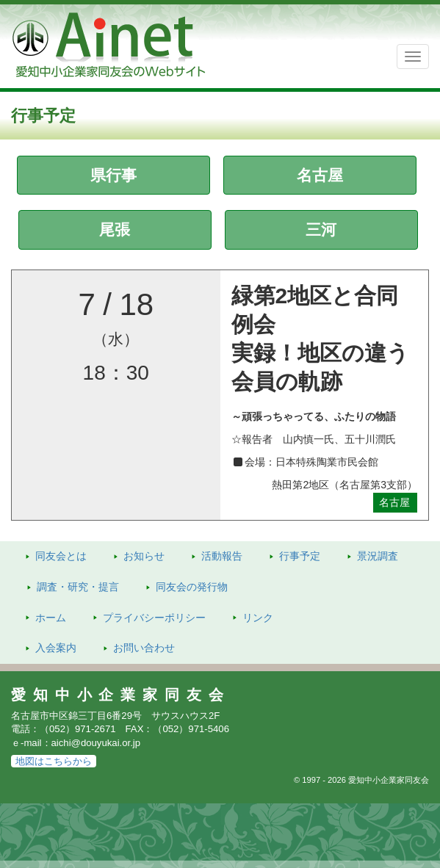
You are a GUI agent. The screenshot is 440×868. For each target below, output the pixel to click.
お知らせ (144, 556)
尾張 (115, 229)
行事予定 (300, 556)
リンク (258, 618)
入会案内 (56, 648)
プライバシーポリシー (154, 618)
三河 (321, 229)
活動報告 (222, 556)
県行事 (113, 175)
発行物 (192, 587)
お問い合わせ (144, 648)
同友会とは (61, 556)
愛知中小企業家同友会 (121, 695)
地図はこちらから (54, 761)
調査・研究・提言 (78, 587)
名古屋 (320, 175)
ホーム (51, 618)
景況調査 (378, 556)
